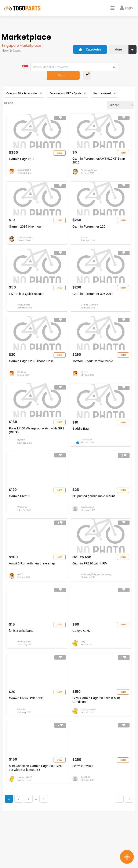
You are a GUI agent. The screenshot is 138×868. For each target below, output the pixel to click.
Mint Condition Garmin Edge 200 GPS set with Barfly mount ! (37, 814)
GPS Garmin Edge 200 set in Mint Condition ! (96, 741)
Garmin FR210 (20, 521)
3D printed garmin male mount (94, 521)
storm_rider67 (88, 751)
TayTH (84, 242)
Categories (84, 44)
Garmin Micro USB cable (27, 739)
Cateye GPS (81, 667)
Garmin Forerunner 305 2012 (93, 303)
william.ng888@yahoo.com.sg (96, 606)
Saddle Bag (81, 449)
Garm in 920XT (83, 812)
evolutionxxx (24, 315)
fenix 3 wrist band (22, 667)
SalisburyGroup (89, 170)
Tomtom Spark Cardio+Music (93, 376)
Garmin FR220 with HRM (90, 594)
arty (83, 678)
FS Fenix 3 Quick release (28, 303)
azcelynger (87, 460)
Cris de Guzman (89, 315)
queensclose (87, 533)
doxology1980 (25, 678)
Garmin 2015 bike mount (27, 231)
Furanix (22, 751)
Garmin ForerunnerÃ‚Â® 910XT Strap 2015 (99, 160)
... (38, 845)
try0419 (22, 460)
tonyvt (84, 388)
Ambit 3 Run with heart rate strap (33, 594)
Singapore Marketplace (22, 46)
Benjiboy (23, 388)
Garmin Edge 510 (22, 158)
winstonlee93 (25, 170)
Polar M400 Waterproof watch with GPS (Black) (34, 451)
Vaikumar (23, 533)
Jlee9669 (85, 824)
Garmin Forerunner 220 (89, 231)
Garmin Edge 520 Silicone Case (32, 376)
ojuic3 (21, 606)
